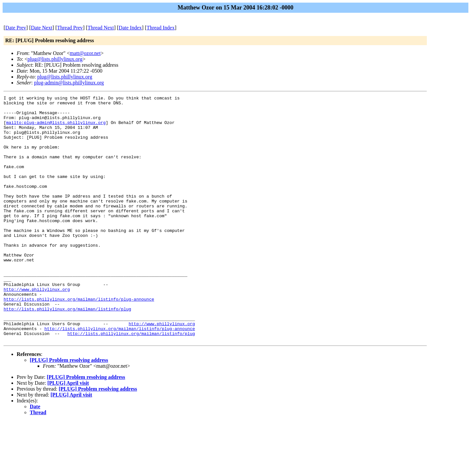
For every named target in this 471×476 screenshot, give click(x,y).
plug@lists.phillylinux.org (55, 59)
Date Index (130, 28)
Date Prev (16, 28)
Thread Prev (70, 28)
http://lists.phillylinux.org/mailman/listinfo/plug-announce (79, 340)
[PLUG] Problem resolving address (69, 409)
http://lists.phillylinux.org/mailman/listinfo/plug (67, 352)
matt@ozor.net (85, 53)
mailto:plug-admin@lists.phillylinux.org (56, 128)
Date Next (42, 28)
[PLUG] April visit (68, 432)
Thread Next (101, 28)
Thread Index (161, 28)
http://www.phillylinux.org (37, 328)
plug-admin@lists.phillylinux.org (69, 83)
